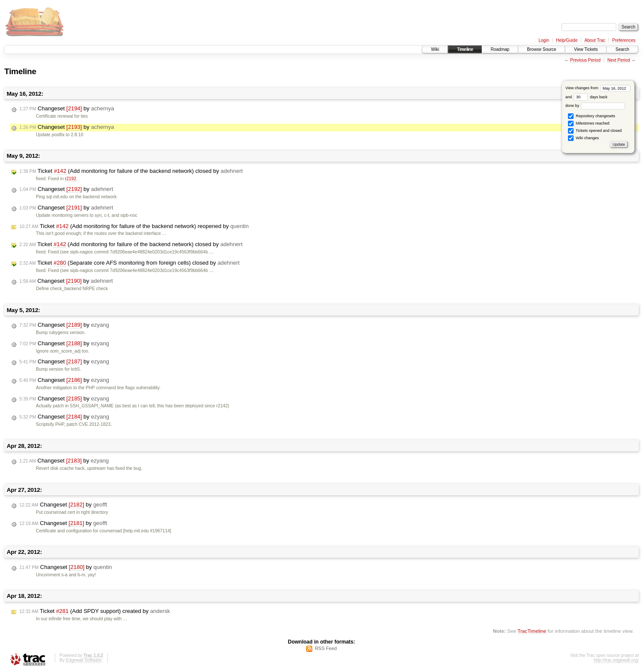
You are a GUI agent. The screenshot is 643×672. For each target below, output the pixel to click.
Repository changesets (591, 116)
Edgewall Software (83, 660)
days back (590, 97)
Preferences (624, 40)
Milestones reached (589, 123)
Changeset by (67, 109)
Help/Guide (567, 40)
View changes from (598, 88)
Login (544, 40)
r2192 (71, 179)
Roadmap (500, 49)
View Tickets (586, 49)
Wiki (435, 49)
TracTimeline (532, 631)
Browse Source (542, 49)
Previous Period (585, 60)
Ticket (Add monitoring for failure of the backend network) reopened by (134, 226)
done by (595, 106)
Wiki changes (583, 138)
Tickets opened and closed (595, 131)
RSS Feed (326, 648)
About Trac (595, 40)
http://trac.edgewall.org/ (616, 660)
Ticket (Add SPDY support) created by (95, 611)
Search (622, 49)
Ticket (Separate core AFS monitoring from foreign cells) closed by (130, 263)
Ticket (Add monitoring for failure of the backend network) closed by (131, 171)
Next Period (618, 60)
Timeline (465, 49)
